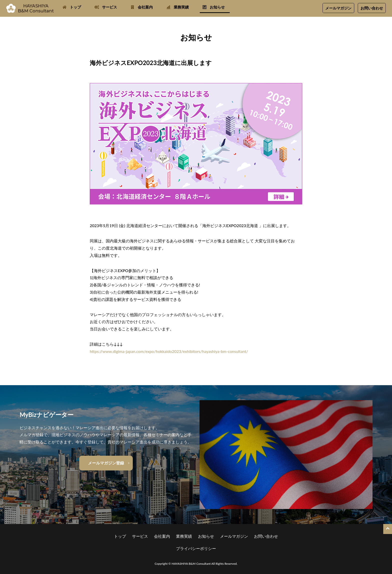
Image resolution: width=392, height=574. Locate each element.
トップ (75, 7)
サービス (109, 7)
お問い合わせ (372, 8)
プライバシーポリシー (196, 548)
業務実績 (181, 7)
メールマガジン (338, 8)
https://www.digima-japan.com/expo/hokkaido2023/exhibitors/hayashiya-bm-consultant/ (169, 351)
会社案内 (145, 7)
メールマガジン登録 (106, 463)
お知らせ (217, 7)
